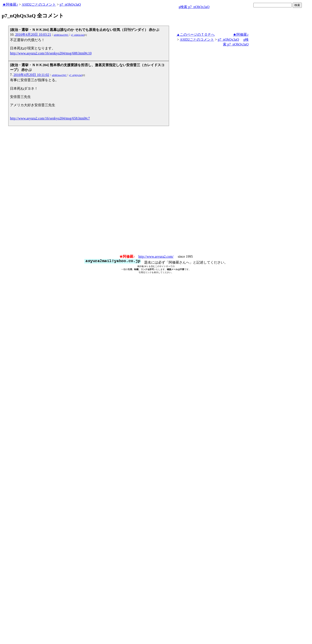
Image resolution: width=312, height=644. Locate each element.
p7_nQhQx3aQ (70, 4)
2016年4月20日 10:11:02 (31, 75)
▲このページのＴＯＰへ (196, 34)
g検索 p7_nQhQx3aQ (194, 7)
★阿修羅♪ (10, 4)
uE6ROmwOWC (61, 35)
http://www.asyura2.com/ (156, 256)
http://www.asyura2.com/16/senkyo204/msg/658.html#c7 (50, 118)
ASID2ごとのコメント (39, 4)
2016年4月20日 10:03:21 (33, 34)
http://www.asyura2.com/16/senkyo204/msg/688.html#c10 (51, 53)
